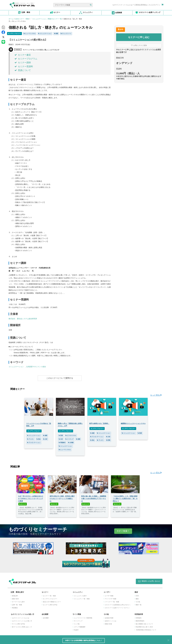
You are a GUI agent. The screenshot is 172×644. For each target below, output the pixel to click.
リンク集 (77, 623)
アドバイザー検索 (110, 598)
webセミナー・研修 (22, 19)
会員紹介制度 (109, 617)
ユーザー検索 (109, 595)
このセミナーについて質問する (60, 378)
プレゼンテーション (34, 441)
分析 (45, 438)
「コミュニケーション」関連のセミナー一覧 (46, 19)
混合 (39, 438)
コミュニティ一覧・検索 (82, 598)
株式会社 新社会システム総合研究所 (23, 319)
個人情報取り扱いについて (144, 623)
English (76, 629)
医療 (140, 432)
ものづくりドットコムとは (21, 617)
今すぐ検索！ (123, 530)
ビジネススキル (71, 434)
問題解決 (62, 441)
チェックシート (66, 33)
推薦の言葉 (108, 623)
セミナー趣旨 (23, 55)
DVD (137, 595)
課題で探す (16, 598)
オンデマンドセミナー (14, 33)
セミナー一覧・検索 (49, 595)
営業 (61, 434)
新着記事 (15, 595)
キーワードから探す (18, 601)
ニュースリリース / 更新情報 (83, 617)
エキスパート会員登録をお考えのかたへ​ (118, 604)
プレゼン (31, 438)
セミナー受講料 (24, 66)
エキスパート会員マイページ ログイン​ (117, 607)
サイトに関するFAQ (18, 623)
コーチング (69, 438)
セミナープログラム (26, 59)
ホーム (11, 19)
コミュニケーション (45, 33)
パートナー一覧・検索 (112, 601)
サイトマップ (78, 620)
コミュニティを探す (80, 595)
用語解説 (15, 607)
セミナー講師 (23, 63)
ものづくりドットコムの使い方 (22, 620)
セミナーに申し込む (139, 37)
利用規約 (139, 617)
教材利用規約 (140, 620)
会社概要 (46, 617)
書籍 (137, 598)
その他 (138, 601)
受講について (23, 70)
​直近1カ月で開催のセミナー (52, 601)
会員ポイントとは (110, 620)
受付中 (121, 29)
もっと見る (156, 394)
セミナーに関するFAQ (50, 604)
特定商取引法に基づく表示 (144, 626)
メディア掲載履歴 (80, 626)
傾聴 (56, 33)
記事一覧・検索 (17, 604)
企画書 (71, 441)
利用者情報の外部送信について (146, 629)
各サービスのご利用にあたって (22, 626)
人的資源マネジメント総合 (36, 367)
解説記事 (23, 503)
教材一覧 (139, 604)
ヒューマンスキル (30, 33)
